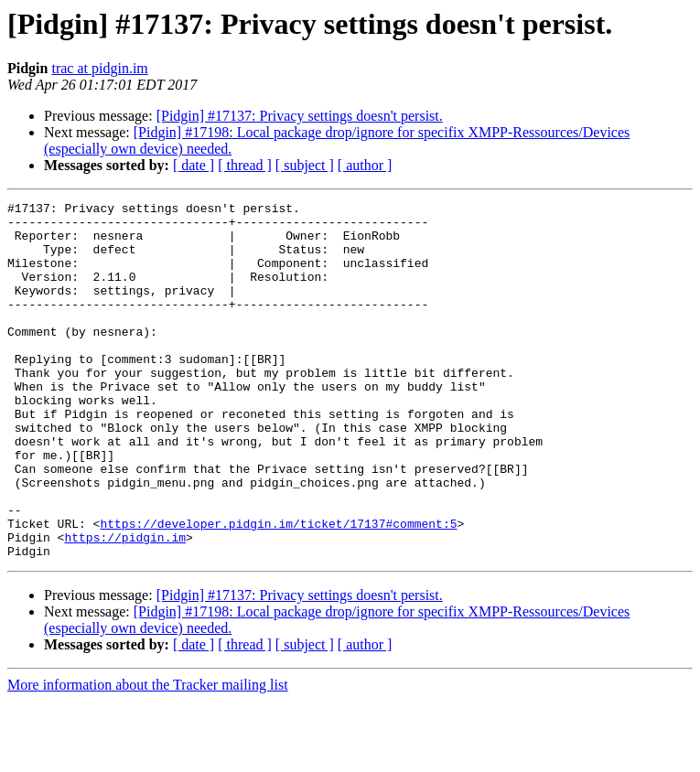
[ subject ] (305, 165)
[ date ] (194, 165)
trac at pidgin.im (99, 68)
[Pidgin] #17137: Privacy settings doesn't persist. (300, 116)
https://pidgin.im (125, 606)
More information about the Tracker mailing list (148, 756)
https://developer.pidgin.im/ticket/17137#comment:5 (278, 589)
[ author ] (365, 165)
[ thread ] (245, 165)
